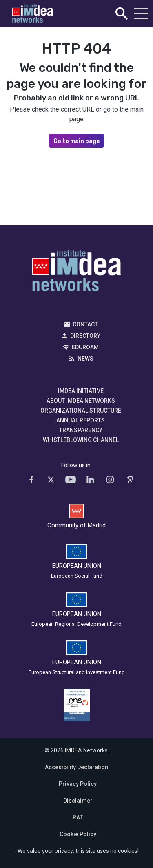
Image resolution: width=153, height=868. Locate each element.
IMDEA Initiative (81, 391)
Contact (85, 324)
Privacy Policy (78, 784)
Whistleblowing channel (81, 440)
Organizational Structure (81, 411)
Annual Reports (81, 420)
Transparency (81, 430)
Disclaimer (78, 801)
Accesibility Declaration (76, 767)
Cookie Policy (78, 834)
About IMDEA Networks (81, 401)
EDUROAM (85, 347)
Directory (85, 336)
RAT (78, 817)
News (85, 359)
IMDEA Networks (76, 272)
